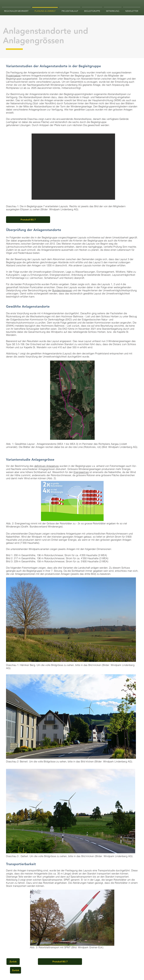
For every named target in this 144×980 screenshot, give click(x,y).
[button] (71, 620)
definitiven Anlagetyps (47, 466)
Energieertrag (81, 472)
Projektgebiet (13, 76)
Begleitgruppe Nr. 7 (85, 76)
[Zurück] (13, 962)
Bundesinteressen (62, 290)
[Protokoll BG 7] (28, 220)
